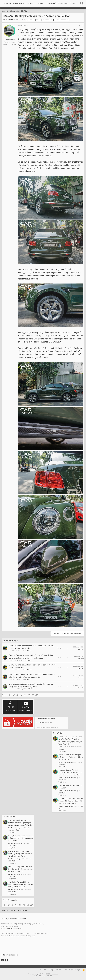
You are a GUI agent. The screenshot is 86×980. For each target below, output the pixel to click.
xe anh (57, 20)
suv (52, 20)
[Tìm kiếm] (82, 3)
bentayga (31, 20)
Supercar (12, 651)
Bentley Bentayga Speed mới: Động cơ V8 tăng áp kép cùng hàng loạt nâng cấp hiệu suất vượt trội (31, 657)
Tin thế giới (57, 733)
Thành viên (51, 3)
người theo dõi (26, 707)
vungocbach (8, 20)
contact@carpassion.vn (14, 929)
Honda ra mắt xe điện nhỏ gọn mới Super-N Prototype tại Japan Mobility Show (71, 757)
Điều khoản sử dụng (47, 970)
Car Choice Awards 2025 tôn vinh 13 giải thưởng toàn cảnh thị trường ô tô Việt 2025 (21, 884)
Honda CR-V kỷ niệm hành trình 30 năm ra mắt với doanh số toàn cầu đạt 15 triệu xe (21, 869)
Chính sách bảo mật (61, 970)
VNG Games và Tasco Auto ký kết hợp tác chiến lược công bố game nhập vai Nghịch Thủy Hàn (20, 823)
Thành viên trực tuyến (46, 719)
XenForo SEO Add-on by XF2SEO (43, 976)
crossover (46, 20)
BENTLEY (30, 651)
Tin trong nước (9, 817)
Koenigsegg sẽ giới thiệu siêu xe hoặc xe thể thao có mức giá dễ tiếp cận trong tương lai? (71, 801)
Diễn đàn (30, 3)
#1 (83, 25)
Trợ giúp (71, 970)
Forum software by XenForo (43, 974)
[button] (19, 3)
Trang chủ (8, 3)
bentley (38, 20)
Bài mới (40, 3)
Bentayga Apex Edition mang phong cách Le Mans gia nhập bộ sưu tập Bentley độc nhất (31, 685)
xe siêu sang (64, 20)
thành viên (10, 707)
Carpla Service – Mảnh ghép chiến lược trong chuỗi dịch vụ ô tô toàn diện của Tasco (20, 854)
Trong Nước (12, 833)
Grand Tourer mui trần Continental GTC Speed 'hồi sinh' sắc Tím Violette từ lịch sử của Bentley (32, 676)
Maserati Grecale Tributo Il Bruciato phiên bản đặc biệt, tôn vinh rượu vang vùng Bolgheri (70, 773)
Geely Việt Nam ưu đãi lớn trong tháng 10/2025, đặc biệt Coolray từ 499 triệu (21, 838)
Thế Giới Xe (62, 751)
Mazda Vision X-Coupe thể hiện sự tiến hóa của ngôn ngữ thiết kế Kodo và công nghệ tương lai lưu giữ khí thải (70, 740)
